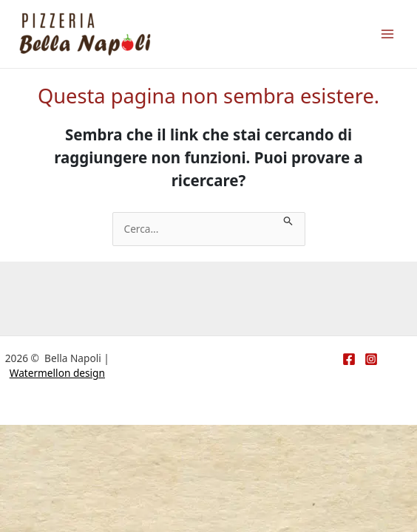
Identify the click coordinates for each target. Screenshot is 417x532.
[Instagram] (371, 359)
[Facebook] (349, 359)
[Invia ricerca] (288, 220)
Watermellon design (57, 373)
